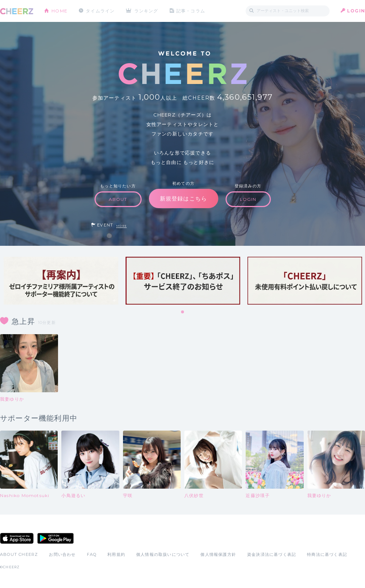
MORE (121, 226)
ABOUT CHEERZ (19, 554)
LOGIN (356, 11)
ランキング (146, 11)
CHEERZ (17, 11)
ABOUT (118, 199)
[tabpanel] (61, 281)
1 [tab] (183, 312)
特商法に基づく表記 (327, 554)
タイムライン (100, 11)
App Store (17, 538)
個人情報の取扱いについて (163, 554)
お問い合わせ (62, 554)
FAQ (92, 554)
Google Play (55, 538)
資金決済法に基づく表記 (272, 554)
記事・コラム (191, 11)
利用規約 (116, 554)
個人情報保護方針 (218, 554)
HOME (59, 11)
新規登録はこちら (184, 198)
